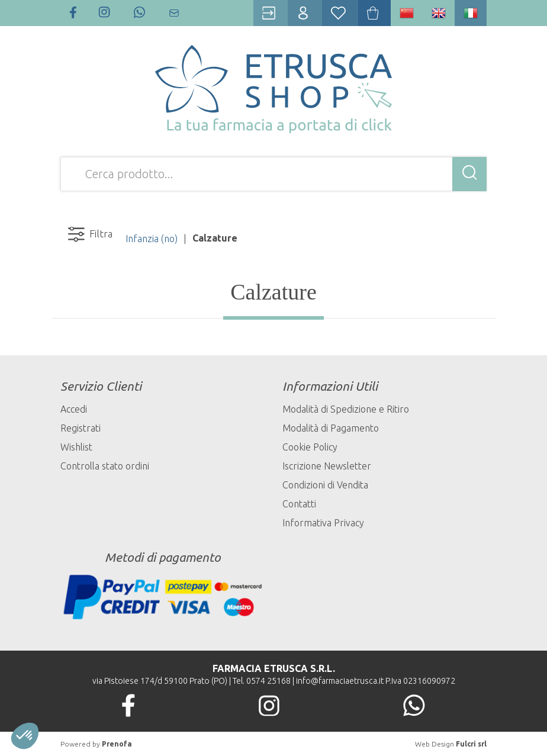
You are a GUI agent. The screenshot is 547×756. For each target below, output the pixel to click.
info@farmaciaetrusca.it (340, 681)
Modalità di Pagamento (331, 428)
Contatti (299, 504)
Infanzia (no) (152, 239)
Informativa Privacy (323, 523)
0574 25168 (268, 681)
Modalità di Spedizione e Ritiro (346, 409)
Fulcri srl (471, 744)
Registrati (81, 428)
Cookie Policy (310, 447)
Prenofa (117, 744)
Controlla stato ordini (105, 466)
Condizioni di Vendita (325, 485)
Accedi (74, 409)
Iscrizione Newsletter (327, 466)
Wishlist (76, 447)
